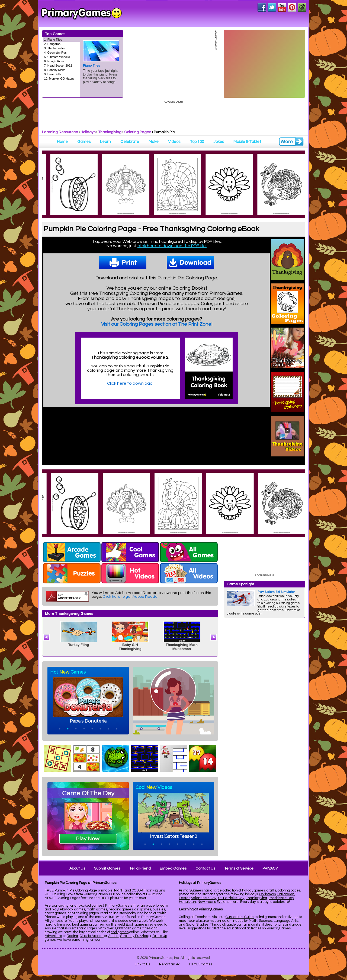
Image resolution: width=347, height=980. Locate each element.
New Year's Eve (210, 902)
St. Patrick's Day (231, 898)
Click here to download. (130, 383)
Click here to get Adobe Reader (131, 597)
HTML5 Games (201, 964)
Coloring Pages (138, 132)
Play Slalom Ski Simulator (276, 592)
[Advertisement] (264, 704)
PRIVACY (270, 868)
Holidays (88, 132)
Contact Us (205, 868)
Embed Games (173, 868)
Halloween (286, 894)
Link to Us (142, 964)
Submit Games (107, 868)
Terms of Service (239, 868)
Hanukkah (187, 902)
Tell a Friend (140, 868)
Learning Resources (60, 132)
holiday (248, 890)
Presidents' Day (281, 898)
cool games (76, 909)
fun (142, 906)
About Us (77, 868)
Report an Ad (170, 964)
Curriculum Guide (240, 917)
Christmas (268, 894)
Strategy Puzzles (134, 936)
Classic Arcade (92, 936)
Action (113, 936)
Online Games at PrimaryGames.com (81, 14)
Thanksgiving (110, 132)
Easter (184, 898)
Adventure (53, 936)
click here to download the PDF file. (172, 246)
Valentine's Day (204, 898)
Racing (72, 936)
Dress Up (160, 936)
